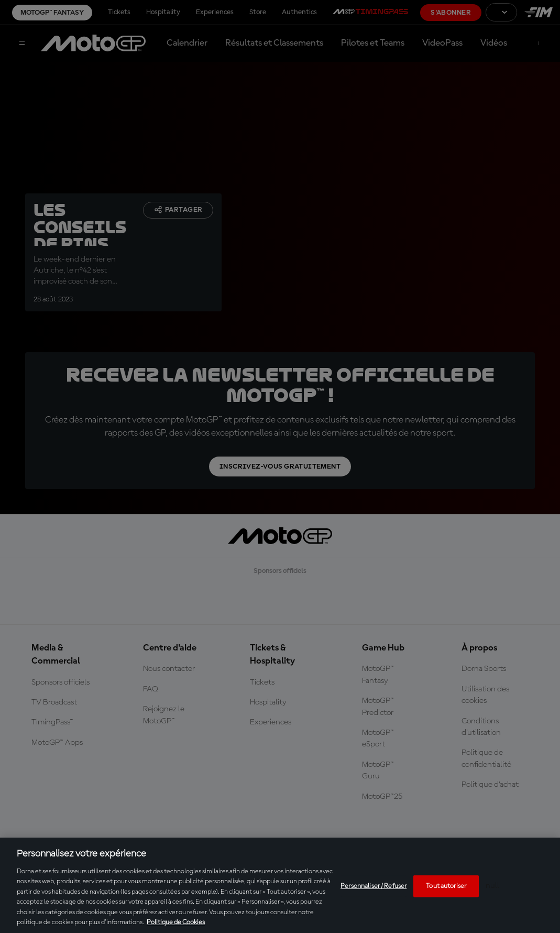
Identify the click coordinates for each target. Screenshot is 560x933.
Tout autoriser (446, 886)
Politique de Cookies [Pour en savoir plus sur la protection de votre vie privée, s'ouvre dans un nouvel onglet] (176, 922)
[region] (280, 885)
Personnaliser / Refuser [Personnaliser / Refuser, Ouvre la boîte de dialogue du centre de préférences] (374, 886)
